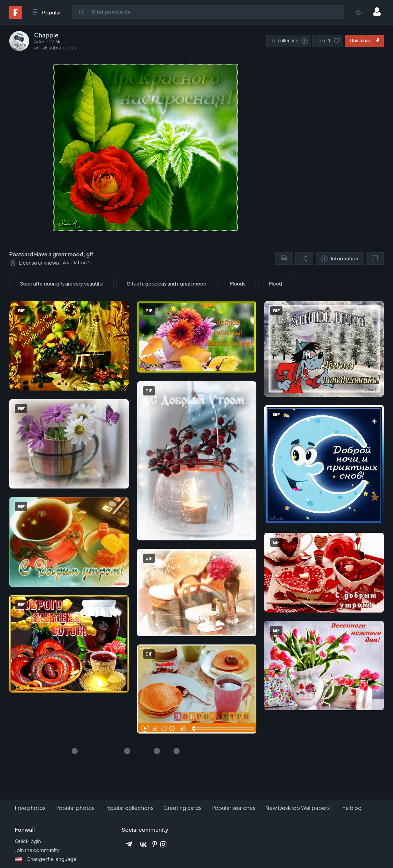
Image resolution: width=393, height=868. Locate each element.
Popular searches (233, 808)
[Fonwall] (16, 17)
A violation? (76, 262)
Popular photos (75, 808)
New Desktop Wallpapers (298, 808)
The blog (351, 808)
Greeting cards (183, 808)
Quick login (28, 841)
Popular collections (129, 808)
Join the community (37, 850)
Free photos (30, 808)
